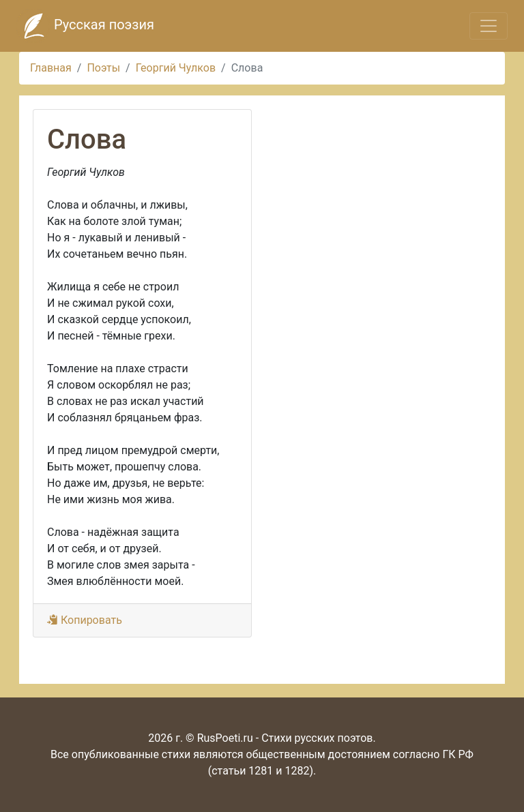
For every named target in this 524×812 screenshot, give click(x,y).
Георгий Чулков (176, 68)
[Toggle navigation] (489, 26)
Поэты (103, 68)
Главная (51, 68)
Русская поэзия (85, 26)
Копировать (85, 620)
